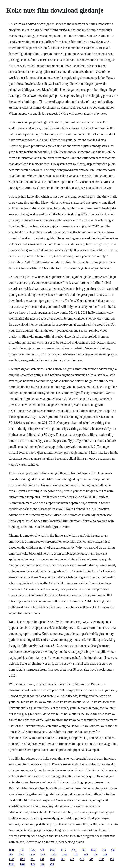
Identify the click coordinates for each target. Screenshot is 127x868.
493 (52, 864)
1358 (11, 864)
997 (113, 850)
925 (91, 859)
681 (33, 859)
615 (72, 859)
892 (11, 854)
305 (86, 854)
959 (112, 859)
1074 (43, 854)
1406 (11, 859)
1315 (63, 850)
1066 (32, 850)
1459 (52, 850)
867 (42, 859)
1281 (22, 864)
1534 (21, 854)
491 (63, 859)
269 (74, 850)
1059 (93, 850)
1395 (76, 854)
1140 (106, 854)
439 (33, 864)
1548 (65, 854)
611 (42, 850)
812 (82, 859)
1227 (102, 859)
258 (104, 850)
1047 (54, 854)
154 (42, 864)
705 (83, 850)
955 (22, 850)
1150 (22, 859)
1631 (11, 850)
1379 (32, 854)
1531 (52, 859)
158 (95, 854)
